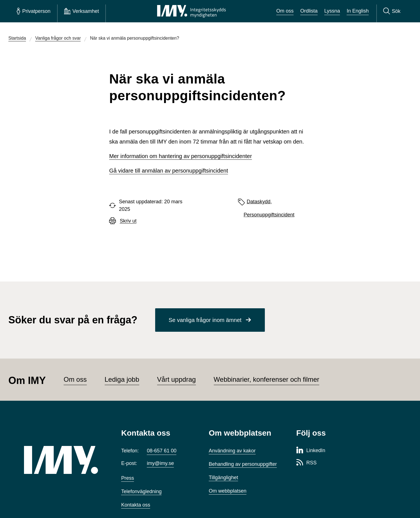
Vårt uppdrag (177, 379)
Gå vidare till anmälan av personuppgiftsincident (169, 171)
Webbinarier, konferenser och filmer (267, 379)
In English (358, 11)
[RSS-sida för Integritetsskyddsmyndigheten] (307, 463)
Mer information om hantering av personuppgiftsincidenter (180, 156)
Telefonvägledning (141, 491)
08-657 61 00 (162, 451)
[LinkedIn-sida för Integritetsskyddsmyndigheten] (311, 451)
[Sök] (392, 11)
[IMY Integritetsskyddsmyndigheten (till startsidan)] (191, 11)
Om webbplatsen (228, 491)
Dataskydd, (259, 202)
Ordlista (309, 11)
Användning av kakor (232, 451)
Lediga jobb (122, 379)
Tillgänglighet (223, 478)
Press (128, 478)
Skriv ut (128, 221)
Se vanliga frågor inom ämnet (205, 320)
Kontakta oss (136, 505)
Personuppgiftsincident (269, 215)
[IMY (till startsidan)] (64, 460)
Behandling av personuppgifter (243, 464)
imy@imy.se (160, 463)
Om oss (285, 11)
